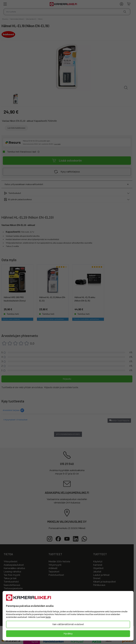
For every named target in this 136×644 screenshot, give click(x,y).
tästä (48, 617)
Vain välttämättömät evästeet (68, 624)
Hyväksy (68, 634)
